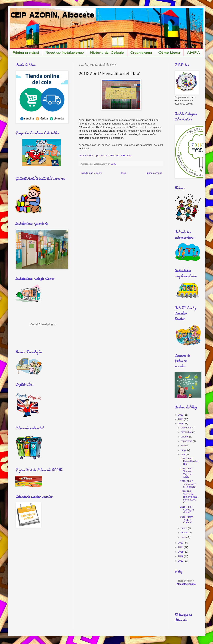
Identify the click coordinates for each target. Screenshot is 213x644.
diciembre (186, 428)
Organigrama (141, 52)
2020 (181, 415)
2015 (181, 552)
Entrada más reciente (91, 173)
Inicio (124, 173)
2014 (181, 556)
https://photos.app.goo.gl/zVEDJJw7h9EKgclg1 (105, 156)
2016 (181, 547)
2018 (181, 424)
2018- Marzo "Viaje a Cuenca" (187, 520)
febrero (185, 533)
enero (184, 537)
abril (183, 455)
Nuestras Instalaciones (65, 52)
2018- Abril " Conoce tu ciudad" (187, 510)
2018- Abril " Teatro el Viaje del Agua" (187, 473)
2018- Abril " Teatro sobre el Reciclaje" (188, 484)
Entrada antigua (154, 173)
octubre (185, 437)
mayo (184, 450)
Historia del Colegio (107, 52)
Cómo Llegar (169, 52)
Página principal (26, 52)
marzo (184, 528)
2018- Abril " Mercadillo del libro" (189, 461)
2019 (181, 419)
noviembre (187, 432)
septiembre (187, 441)
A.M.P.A (193, 52)
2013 (181, 561)
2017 (181, 543)
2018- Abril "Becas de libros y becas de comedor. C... (189, 497)
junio (184, 446)
